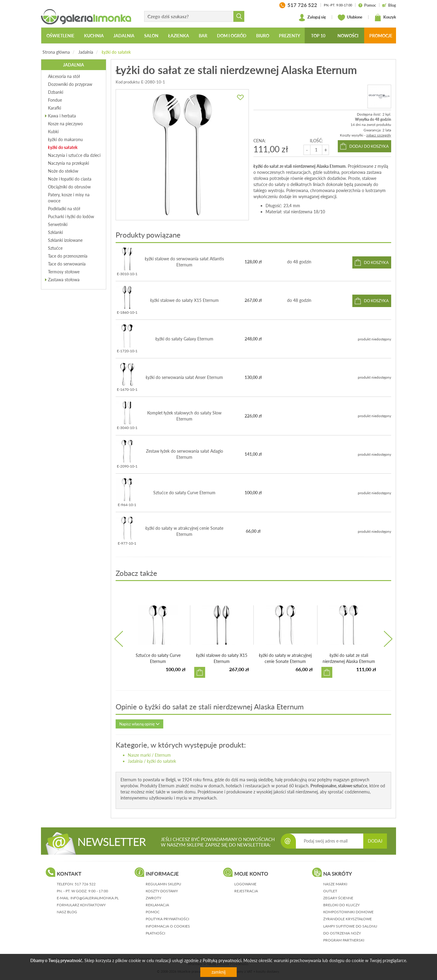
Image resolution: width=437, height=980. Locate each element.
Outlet (330, 891)
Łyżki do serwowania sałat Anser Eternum (184, 377)
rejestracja (246, 891)
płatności (155, 933)
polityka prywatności (167, 919)
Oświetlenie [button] (60, 36)
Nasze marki (139, 755)
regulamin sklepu (163, 884)
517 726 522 (85, 884)
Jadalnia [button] (124, 36)
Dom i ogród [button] (232, 36)
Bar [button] (203, 36)
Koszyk (385, 18)
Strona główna (56, 52)
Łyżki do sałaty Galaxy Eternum (184, 339)
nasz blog (67, 912)
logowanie (245, 884)
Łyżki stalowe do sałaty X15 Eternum (185, 300)
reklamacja (157, 905)
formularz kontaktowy (81, 905)
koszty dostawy (162, 891)
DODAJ (375, 841)
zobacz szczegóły (379, 135)
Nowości (348, 36)
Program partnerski (344, 940)
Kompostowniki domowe (348, 912)
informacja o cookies (168, 926)
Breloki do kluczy (341, 905)
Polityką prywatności (222, 960)
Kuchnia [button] (94, 36)
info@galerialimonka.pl (95, 898)
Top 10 (318, 36)
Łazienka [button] (179, 36)
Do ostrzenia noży (342, 933)
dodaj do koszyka (369, 146)
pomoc (153, 912)
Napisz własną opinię (139, 724)
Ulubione (350, 18)
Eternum (163, 755)
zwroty (153, 898)
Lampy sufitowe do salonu (350, 926)
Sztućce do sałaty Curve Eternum (184, 493)
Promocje (381, 36)
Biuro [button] (263, 36)
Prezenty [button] (290, 36)
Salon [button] (151, 36)
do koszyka (376, 262)
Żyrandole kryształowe (347, 919)
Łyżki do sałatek (116, 52)
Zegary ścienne (338, 898)
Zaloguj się (312, 18)
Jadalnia (86, 52)
